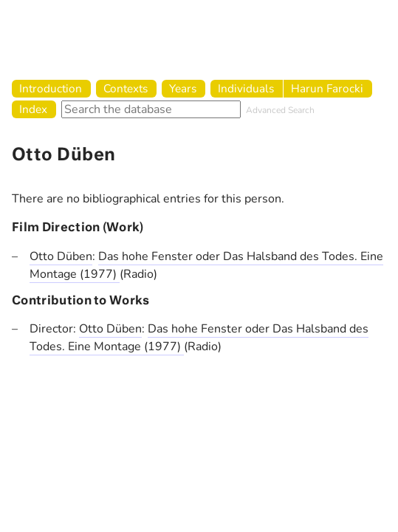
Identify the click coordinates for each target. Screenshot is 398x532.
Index (33, 109)
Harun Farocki (327, 88)
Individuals (246, 88)
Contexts (126, 88)
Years (183, 88)
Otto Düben (61, 256)
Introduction (51, 88)
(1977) (100, 274)
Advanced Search (280, 110)
